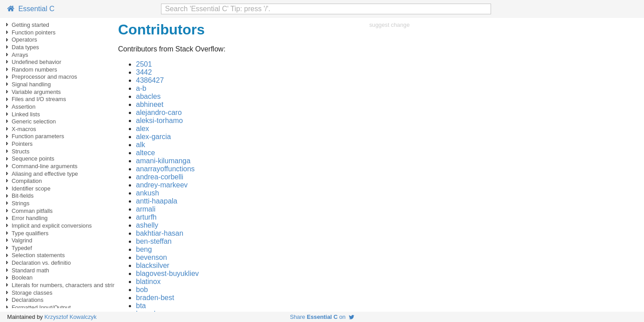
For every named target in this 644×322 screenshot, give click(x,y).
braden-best (155, 298)
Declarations (28, 300)
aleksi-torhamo (159, 121)
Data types (25, 47)
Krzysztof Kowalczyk (70, 317)
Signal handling (31, 84)
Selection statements (38, 255)
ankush (148, 193)
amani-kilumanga (163, 161)
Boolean (22, 278)
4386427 (150, 80)
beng (144, 249)
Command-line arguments (44, 166)
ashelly (147, 225)
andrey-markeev (162, 185)
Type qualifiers (30, 233)
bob (142, 290)
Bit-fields (23, 196)
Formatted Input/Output (41, 307)
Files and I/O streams (39, 99)
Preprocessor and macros (44, 77)
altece (146, 153)
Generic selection (34, 121)
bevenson (151, 257)
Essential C (31, 9)
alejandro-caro (159, 112)
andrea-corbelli (160, 177)
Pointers (22, 144)
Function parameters (38, 136)
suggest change (390, 25)
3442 (144, 72)
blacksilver (153, 265)
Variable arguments (36, 92)
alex (142, 129)
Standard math (30, 270)
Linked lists (26, 114)
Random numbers (34, 70)
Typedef (22, 248)
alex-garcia (153, 137)
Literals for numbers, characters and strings (67, 285)
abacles (148, 96)
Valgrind (22, 240)
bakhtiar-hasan (160, 233)
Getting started (30, 25)
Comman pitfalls (32, 211)
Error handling (30, 218)
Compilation (27, 181)
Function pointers (34, 32)
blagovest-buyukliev (167, 273)
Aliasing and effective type (45, 174)
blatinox (148, 282)
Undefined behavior (36, 62)
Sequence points (33, 159)
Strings (21, 203)
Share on (322, 317)
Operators (24, 40)
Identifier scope (31, 189)
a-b (141, 88)
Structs (21, 151)
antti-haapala (157, 201)
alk (140, 145)
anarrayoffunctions (165, 169)
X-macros (24, 129)
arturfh (146, 217)
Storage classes (32, 293)
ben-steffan (154, 241)
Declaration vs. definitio (41, 263)
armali (146, 209)
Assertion (23, 107)
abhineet (150, 104)
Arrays (20, 55)
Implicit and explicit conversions (52, 226)
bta (141, 306)
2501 (144, 64)
